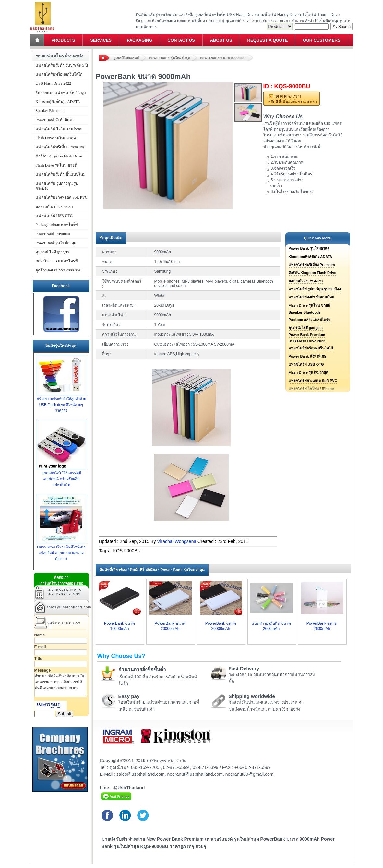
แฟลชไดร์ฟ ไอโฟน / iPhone (59, 129)
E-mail (40, 647)
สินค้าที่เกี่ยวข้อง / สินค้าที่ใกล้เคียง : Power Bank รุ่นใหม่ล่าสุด (152, 570)
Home (38, 40)
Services (101, 40)
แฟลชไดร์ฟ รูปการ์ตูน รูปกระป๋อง (315, 289)
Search (341, 26)
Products (63, 40)
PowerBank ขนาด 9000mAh (223, 58)
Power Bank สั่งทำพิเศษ (307, 356)
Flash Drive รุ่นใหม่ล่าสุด (308, 372)
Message (43, 670)
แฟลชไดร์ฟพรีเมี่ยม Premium (312, 265)
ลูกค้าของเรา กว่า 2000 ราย (59, 270)
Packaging (139, 40)
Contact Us (181, 40)
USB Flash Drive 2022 (307, 341)
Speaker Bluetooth (304, 312)
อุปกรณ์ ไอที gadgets (306, 328)
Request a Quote (268, 40)
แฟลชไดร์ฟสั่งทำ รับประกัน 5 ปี (62, 65)
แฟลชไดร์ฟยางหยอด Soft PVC (313, 381)
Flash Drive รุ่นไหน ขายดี (309, 305)
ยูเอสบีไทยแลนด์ (126, 58)
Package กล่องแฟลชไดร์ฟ (310, 320)
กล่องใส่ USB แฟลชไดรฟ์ (57, 261)
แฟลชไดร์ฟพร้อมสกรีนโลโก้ (311, 348)
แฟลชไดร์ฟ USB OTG (306, 364)
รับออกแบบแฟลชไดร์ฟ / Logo (61, 93)
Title (38, 659)
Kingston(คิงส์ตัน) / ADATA (311, 257)
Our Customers (322, 40)
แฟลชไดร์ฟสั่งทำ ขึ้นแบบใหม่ (311, 297)
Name (40, 635)
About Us (221, 40)
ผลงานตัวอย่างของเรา (306, 281)
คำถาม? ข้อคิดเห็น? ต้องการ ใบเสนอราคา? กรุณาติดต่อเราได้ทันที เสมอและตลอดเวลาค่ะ (61, 685)
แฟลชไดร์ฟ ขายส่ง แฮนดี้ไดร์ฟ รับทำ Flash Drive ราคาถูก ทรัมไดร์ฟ (42, 2)
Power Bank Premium (307, 335)
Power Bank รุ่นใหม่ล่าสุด (170, 58)
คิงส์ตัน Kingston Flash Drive (312, 273)
